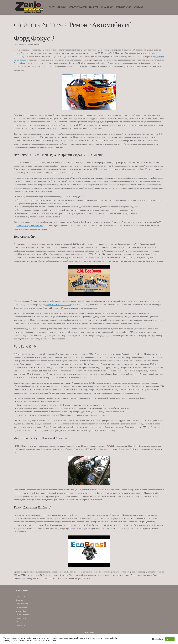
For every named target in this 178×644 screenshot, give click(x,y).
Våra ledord (21, 626)
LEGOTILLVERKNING (57, 7)
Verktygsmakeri (22, 607)
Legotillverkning (22, 604)
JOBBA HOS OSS (123, 7)
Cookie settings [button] (156, 639)
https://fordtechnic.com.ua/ (59, 305)
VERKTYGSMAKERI (78, 7)
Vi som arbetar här (23, 611)
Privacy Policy (21, 596)
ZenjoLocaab (36, 44)
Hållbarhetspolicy (23, 615)
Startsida (19, 600)
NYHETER (94, 7)
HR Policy (20, 622)
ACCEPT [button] (170, 639)
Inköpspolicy (21, 618)
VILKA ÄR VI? (107, 7)
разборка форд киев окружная (30, 226)
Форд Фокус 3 (34, 38)
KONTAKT (139, 7)
